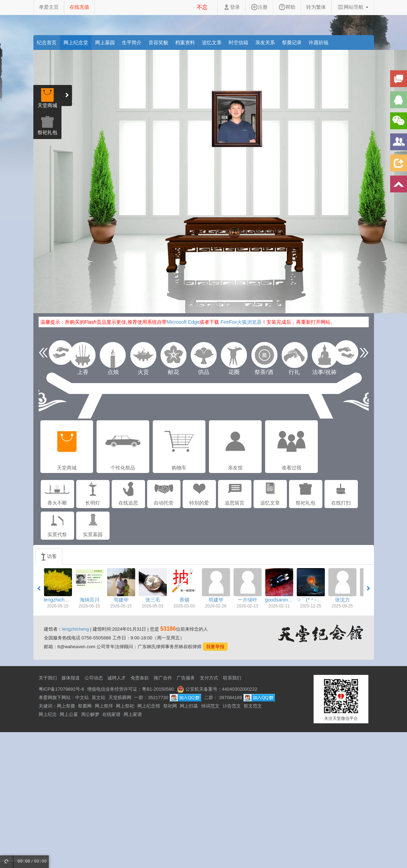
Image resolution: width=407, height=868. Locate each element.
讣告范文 (232, 706)
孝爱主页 (49, 7)
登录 (231, 7)
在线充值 (79, 7)
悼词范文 (210, 706)
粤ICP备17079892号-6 (61, 689)
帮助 (287, 7)
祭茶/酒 (264, 355)
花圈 (234, 355)
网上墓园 (105, 42)
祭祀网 (170, 706)
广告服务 (186, 678)
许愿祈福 (319, 42)
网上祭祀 (125, 706)
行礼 (294, 355)
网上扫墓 (189, 706)
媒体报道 (71, 678)
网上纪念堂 (76, 42)
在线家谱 (111, 714)
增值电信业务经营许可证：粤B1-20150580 (130, 689)
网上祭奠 (66, 706)
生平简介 (132, 42)
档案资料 (185, 42)
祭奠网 (85, 706)
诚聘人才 (117, 678)
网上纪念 (48, 714)
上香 (83, 355)
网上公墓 (69, 714)
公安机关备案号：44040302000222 (217, 689)
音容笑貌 (158, 42)
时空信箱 (238, 42)
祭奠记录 (292, 42)
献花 (173, 355)
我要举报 (215, 647)
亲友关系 (265, 42)
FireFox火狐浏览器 (241, 322)
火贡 (143, 355)
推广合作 (163, 678)
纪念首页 (47, 42)
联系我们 (232, 678)
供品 (204, 355)
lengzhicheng (76, 629)
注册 (259, 7)
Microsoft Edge (183, 322)
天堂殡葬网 (120, 698)
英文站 (99, 698)
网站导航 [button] (353, 7)
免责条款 (140, 678)
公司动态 (94, 678)
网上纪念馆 (149, 706)
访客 (49, 557)
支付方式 (209, 678)
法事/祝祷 (324, 355)
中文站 (82, 698)
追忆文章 (212, 42)
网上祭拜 (104, 706)
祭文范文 (253, 706)
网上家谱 (133, 714)
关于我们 (48, 678)
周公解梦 (90, 714)
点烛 (113, 355)
